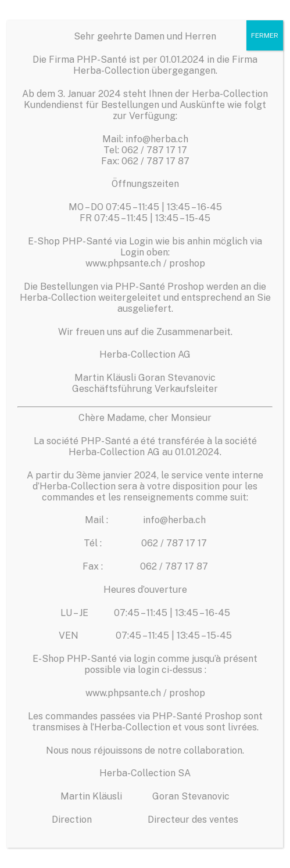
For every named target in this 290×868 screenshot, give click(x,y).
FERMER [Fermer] (265, 35)
